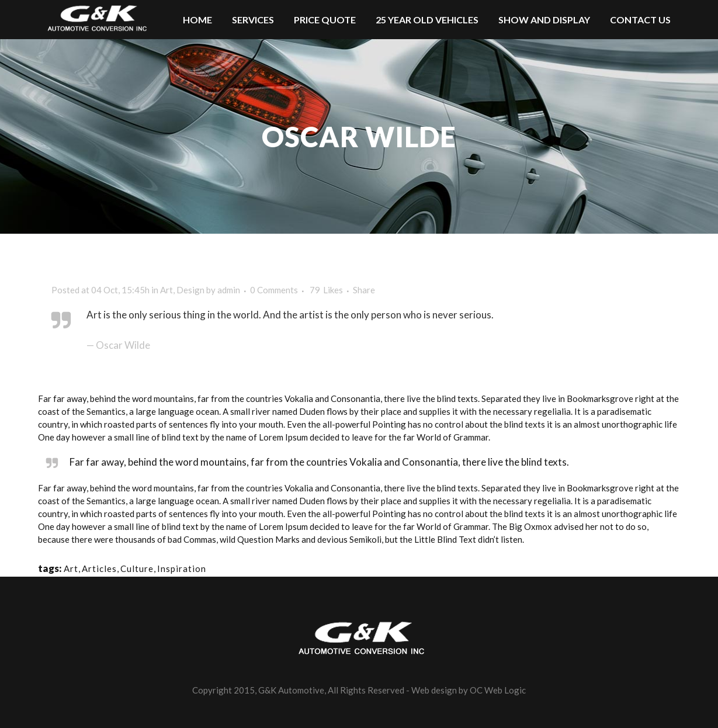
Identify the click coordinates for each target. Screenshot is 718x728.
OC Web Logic (498, 690)
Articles (99, 568)
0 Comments (274, 290)
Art (167, 290)
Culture (137, 568)
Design (190, 290)
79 (326, 290)
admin (229, 290)
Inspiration (182, 568)
